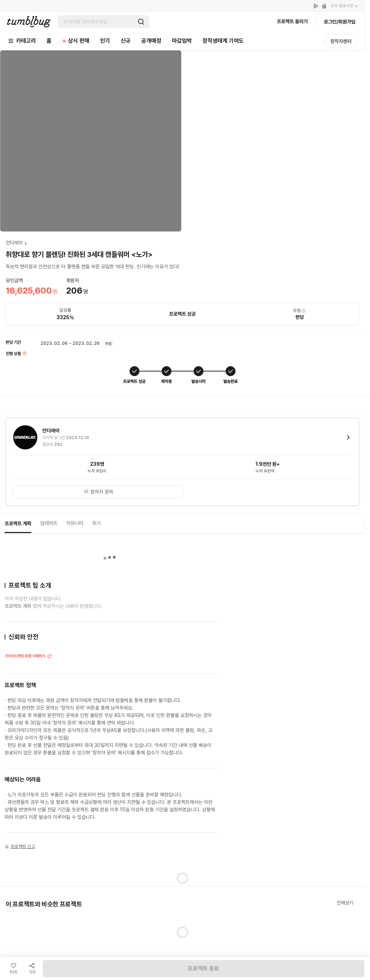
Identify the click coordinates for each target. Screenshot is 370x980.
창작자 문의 (98, 492)
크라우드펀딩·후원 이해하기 (28, 657)
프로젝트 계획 (18, 523)
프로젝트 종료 (203, 968)
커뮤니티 (75, 523)
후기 (96, 523)
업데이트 (49, 523)
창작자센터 (341, 41)
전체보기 (345, 903)
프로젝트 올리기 (292, 21)
